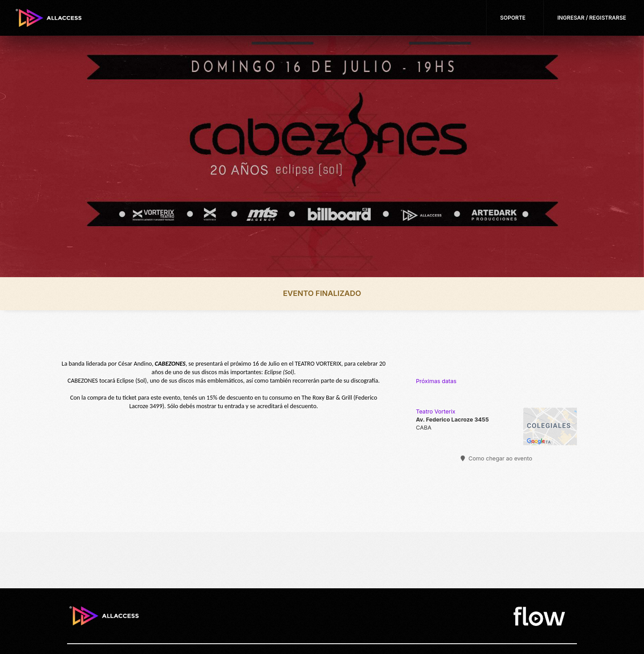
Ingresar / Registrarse (592, 18)
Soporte (513, 18)
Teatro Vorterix (436, 411)
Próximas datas (436, 381)
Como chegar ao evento (496, 458)
